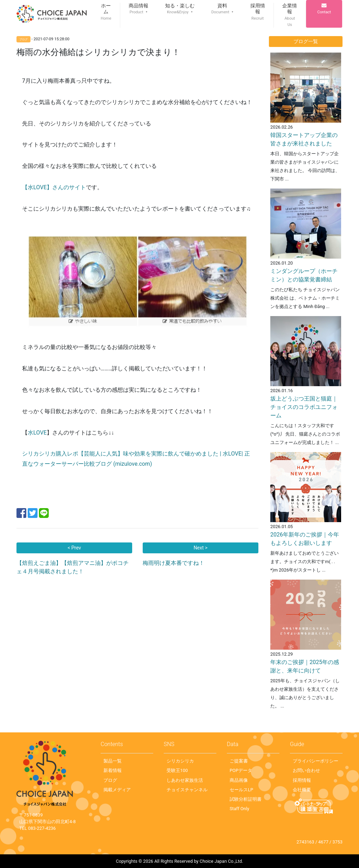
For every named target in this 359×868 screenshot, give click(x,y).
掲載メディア (117, 790)
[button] (138, 9)
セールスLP (241, 790)
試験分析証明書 (246, 799)
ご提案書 (239, 761)
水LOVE (37, 433)
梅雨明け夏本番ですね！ (174, 563)
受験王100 (177, 770)
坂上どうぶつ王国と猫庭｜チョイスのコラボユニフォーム (304, 407)
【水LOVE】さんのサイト (54, 187)
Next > (201, 548)
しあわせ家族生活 (185, 780)
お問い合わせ (306, 770)
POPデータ (241, 770)
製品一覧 (113, 761)
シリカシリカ (180, 761)
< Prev (74, 548)
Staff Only (239, 809)
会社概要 (302, 790)
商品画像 (239, 780)
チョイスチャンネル (187, 790)
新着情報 (113, 770)
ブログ (110, 780)
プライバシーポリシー (316, 761)
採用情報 (302, 780)
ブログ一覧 (306, 41)
